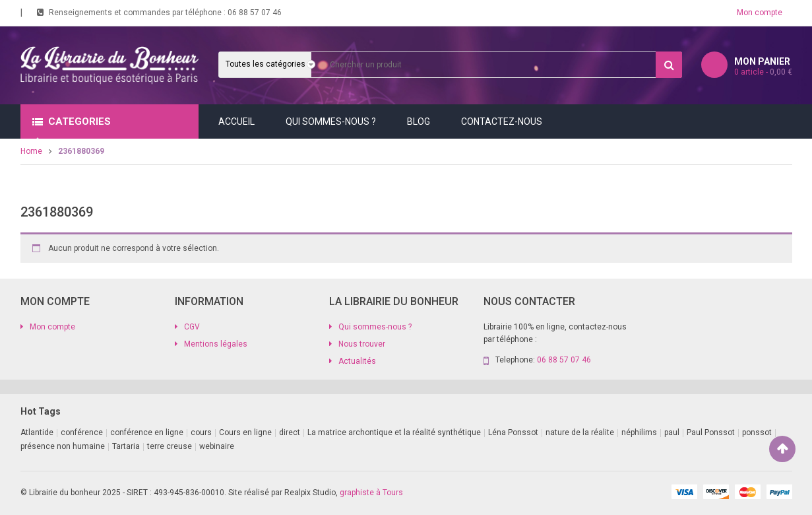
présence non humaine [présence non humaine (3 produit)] (63, 446)
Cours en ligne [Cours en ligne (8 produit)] (245, 432)
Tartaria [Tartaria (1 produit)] (126, 446)
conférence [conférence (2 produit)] (82, 432)
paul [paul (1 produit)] (672, 432)
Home (31, 151)
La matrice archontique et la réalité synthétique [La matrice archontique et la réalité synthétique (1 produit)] (394, 432)
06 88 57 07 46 (255, 13)
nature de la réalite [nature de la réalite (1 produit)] (580, 432)
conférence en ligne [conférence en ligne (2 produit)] (147, 432)
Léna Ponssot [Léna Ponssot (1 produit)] (513, 432)
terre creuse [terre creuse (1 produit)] (170, 446)
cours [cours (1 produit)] (201, 432)
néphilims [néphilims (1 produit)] (639, 432)
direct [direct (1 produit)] (290, 432)
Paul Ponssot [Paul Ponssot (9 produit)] (711, 432)
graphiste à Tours (371, 493)
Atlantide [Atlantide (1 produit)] (37, 432)
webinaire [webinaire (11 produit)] (217, 446)
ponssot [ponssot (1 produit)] (757, 432)
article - (763, 72)
